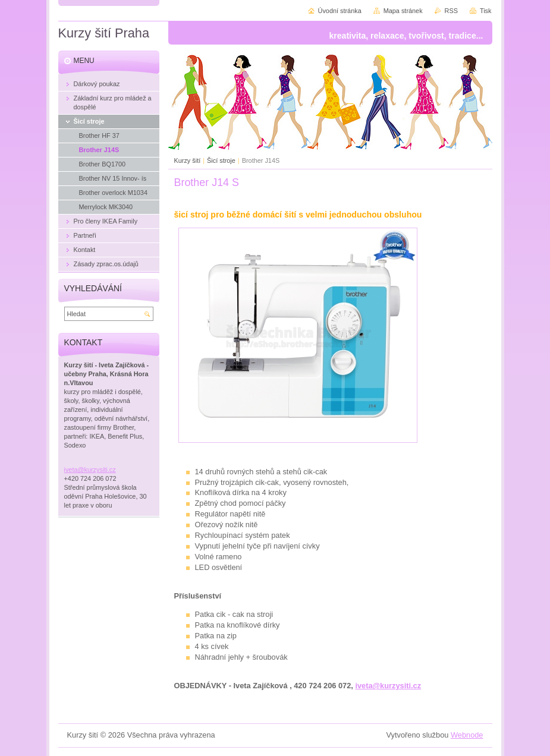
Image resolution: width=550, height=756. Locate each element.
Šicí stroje (221, 160)
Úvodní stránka (340, 11)
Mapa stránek (403, 11)
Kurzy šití (188, 160)
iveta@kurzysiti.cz (388, 686)
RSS (451, 11)
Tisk (486, 11)
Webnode (467, 735)
